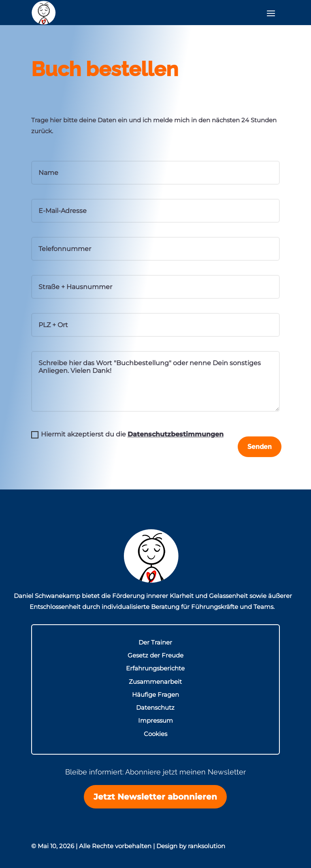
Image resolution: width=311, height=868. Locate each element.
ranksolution (207, 846)
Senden (258, 447)
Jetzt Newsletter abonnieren (155, 797)
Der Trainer (155, 643)
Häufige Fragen (155, 695)
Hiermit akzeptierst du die (127, 434)
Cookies (155, 734)
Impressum (155, 721)
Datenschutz (155, 708)
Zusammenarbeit (155, 682)
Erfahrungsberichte (155, 669)
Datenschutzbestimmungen (176, 434)
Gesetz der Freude (155, 656)
